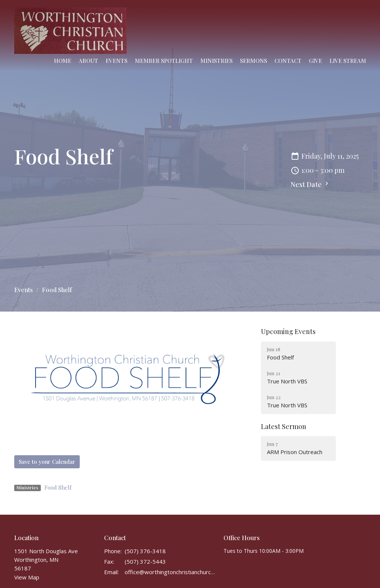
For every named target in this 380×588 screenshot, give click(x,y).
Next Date (310, 184)
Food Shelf (58, 487)
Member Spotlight (164, 61)
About (88, 61)
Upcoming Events (288, 331)
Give (315, 61)
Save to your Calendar (47, 462)
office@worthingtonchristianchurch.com (171, 572)
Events (116, 61)
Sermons (253, 61)
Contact (288, 61)
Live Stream (348, 61)
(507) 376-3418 (145, 551)
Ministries (216, 61)
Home (63, 61)
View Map (27, 577)
